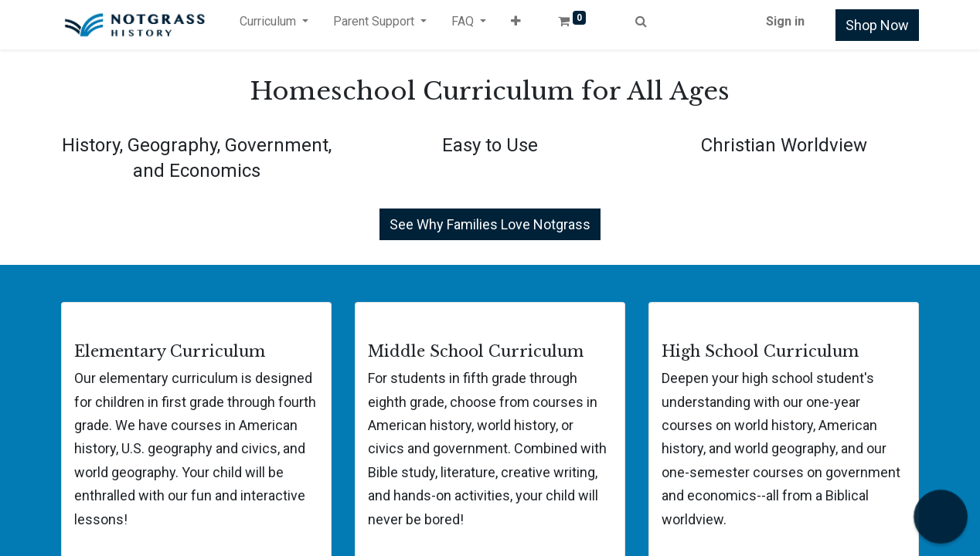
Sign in (785, 21)
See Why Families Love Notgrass (490, 224)
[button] (516, 25)
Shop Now (877, 25)
